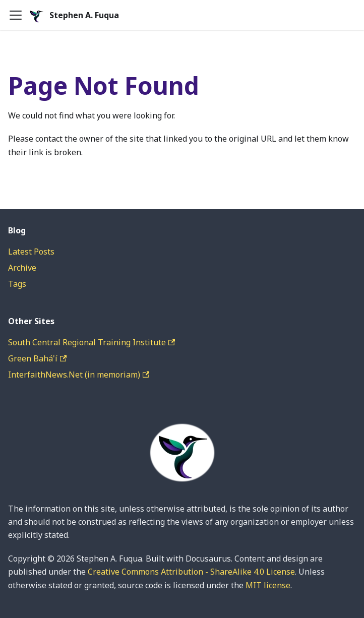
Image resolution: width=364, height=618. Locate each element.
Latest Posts (31, 252)
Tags (17, 284)
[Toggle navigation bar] (16, 15)
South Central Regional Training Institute (92, 342)
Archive (22, 268)
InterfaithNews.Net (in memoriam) (79, 375)
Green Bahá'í (37, 358)
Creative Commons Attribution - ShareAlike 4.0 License (191, 572)
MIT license (268, 585)
